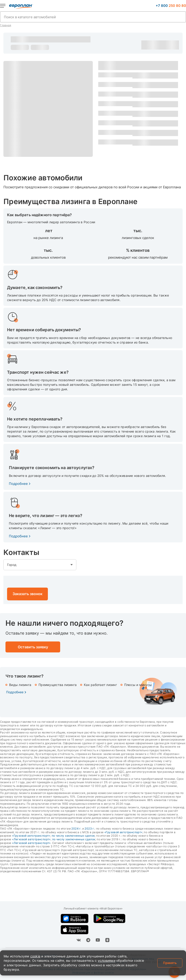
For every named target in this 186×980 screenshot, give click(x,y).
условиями (107, 960)
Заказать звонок (27, 594)
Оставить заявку (170, 45)
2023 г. (90, 829)
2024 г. (76, 829)
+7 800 (171, 6)
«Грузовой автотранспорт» (123, 832)
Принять (170, 963)
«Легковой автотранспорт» (31, 839)
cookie (35, 956)
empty (40, 565)
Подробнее (18, 484)
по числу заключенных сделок (73, 836)
